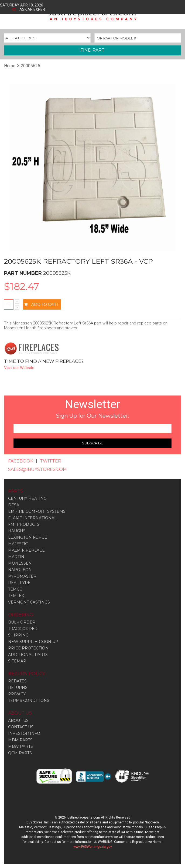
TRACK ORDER (23, 629)
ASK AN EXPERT (33, 9)
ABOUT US (18, 720)
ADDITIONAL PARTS (28, 655)
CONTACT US (21, 727)
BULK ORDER (22, 622)
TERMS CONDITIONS (29, 701)
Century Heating (27, 498)
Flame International (32, 518)
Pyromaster (22, 576)
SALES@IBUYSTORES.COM (37, 469)
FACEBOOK (21, 461)
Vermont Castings (29, 602)
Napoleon (20, 570)
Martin (16, 557)
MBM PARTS (20, 740)
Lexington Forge (28, 537)
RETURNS (18, 688)
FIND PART (92, 50)
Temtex (16, 596)
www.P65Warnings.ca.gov (93, 847)
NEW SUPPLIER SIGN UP (33, 642)
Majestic (18, 544)
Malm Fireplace (26, 550)
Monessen (20, 563)
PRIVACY (17, 694)
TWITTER (51, 461)
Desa (14, 505)
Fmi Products (24, 524)
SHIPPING (18, 635)
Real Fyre (19, 583)
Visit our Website (19, 368)
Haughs (17, 531)
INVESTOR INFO (24, 733)
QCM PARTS (20, 753)
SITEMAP (17, 661)
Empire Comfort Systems (37, 511)
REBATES (17, 681)
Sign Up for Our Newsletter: (92, 416)
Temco (15, 589)
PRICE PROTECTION (28, 648)
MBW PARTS (20, 746)
